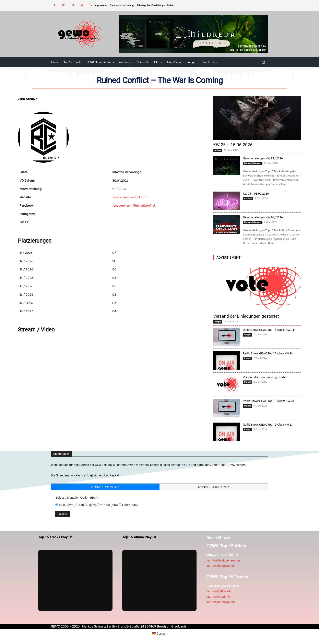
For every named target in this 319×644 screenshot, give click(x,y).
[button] (156, 5)
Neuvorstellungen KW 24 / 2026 (263, 217)
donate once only (214, 487)
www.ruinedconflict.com (130, 197)
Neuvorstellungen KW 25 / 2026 (263, 158)
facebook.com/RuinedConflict (134, 206)
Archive (218, 150)
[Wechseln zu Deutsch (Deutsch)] (160, 634)
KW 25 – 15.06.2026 (233, 145)
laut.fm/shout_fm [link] (218, 597)
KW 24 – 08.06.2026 (256, 194)
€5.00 (67, 505)
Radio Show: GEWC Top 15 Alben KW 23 (268, 425)
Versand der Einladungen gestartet (246, 316)
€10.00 (87, 505)
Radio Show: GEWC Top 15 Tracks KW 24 (268, 330)
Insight (218, 322)
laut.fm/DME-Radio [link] (219, 591)
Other (130, 505)
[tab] (105, 487)
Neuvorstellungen (253, 163)
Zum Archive (28, 99)
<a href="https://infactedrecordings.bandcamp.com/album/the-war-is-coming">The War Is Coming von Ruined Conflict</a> (111, 350)
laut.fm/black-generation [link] (223, 560)
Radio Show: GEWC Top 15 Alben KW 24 (268, 353)
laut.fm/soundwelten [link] (221, 566)
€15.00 (109, 505)
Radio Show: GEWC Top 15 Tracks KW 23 (268, 401)
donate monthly (105, 487)
